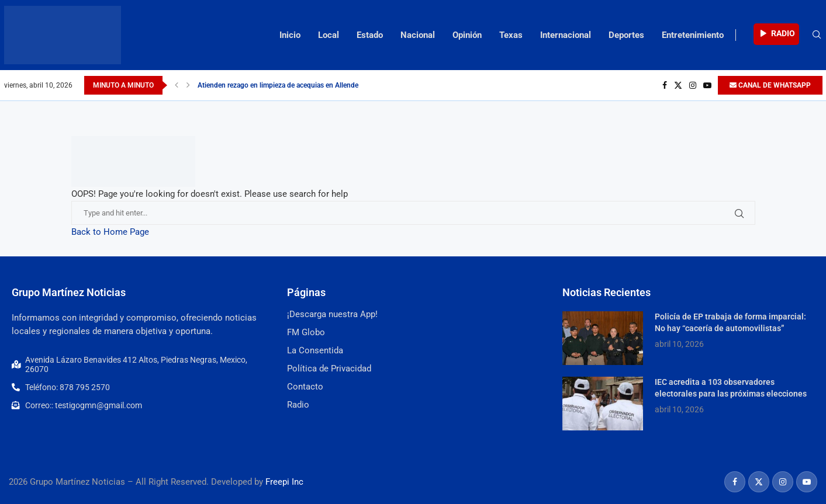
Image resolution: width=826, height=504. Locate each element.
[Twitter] (678, 85)
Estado (370, 35)
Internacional (566, 35)
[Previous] (177, 85)
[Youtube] (707, 85)
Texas (511, 35)
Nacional (418, 35)
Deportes (626, 35)
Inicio (290, 35)
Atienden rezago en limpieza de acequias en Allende (278, 85)
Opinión (467, 35)
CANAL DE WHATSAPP (770, 85)
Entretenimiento (693, 35)
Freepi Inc (284, 482)
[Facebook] (665, 85)
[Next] (188, 85)
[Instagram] (693, 85)
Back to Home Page (110, 232)
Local (329, 35)
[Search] (817, 35)
